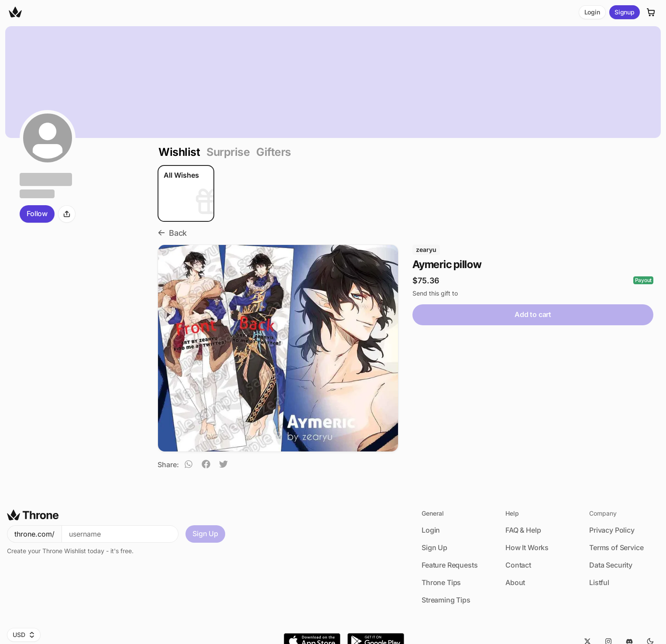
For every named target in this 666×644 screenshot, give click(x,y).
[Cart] (651, 12)
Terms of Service (616, 548)
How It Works (527, 548)
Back (172, 233)
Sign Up (205, 534)
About (515, 582)
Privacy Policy (612, 530)
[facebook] (206, 465)
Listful (599, 582)
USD (24, 635)
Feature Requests (450, 565)
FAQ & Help (523, 530)
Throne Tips (441, 582)
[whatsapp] (189, 465)
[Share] (67, 214)
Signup (625, 12)
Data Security (611, 565)
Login (592, 12)
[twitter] (223, 465)
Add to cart (533, 314)
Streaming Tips (446, 600)
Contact (518, 565)
